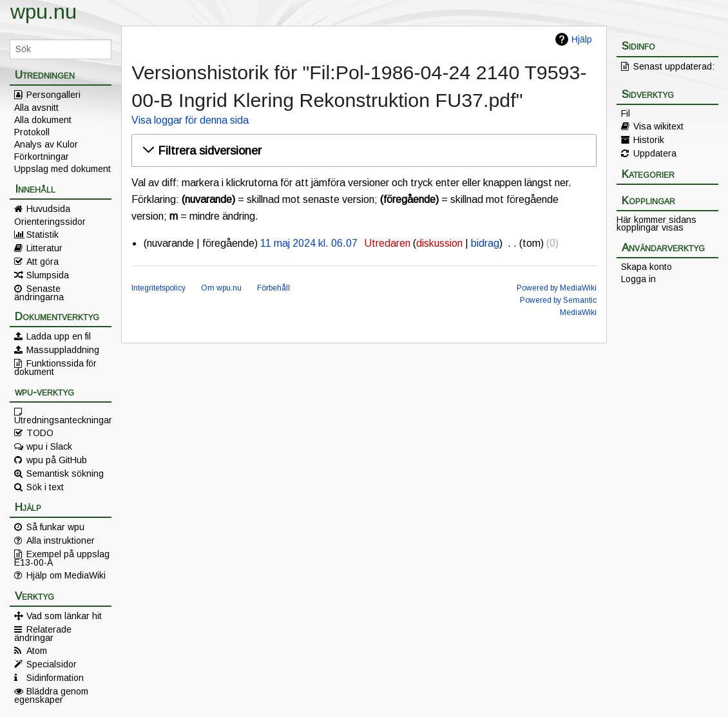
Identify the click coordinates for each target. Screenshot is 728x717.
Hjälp (582, 39)
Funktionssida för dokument (55, 367)
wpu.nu (43, 12)
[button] (362, 151)
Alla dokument (43, 120)
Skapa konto (647, 267)
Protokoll (32, 132)
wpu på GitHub (57, 460)
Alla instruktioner (61, 540)
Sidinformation (55, 678)
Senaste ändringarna (39, 292)
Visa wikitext (658, 126)
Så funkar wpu (55, 527)
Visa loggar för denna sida (190, 120)
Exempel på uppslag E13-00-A (62, 558)
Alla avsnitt (36, 108)
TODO (40, 433)
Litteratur (44, 248)
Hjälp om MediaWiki (66, 575)
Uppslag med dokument (62, 169)
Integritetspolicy (158, 288)
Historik (649, 140)
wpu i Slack (49, 446)
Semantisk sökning (65, 473)
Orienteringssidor (50, 222)
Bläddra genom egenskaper (51, 695)
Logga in (638, 279)
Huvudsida (48, 209)
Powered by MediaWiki (557, 288)
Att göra (43, 262)
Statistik (43, 234)
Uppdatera (655, 153)
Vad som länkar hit (64, 616)
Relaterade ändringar (43, 633)
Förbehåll (273, 288)
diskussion (439, 243)
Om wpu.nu (221, 288)
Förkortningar (42, 157)
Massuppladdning (63, 350)
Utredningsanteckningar (63, 419)
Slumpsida (48, 275)
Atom (37, 651)
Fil (626, 113)
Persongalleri (53, 95)
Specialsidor (52, 664)
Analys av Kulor (46, 144)
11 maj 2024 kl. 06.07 (309, 243)
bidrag (485, 243)
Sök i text (45, 487)
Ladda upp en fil (59, 336)
